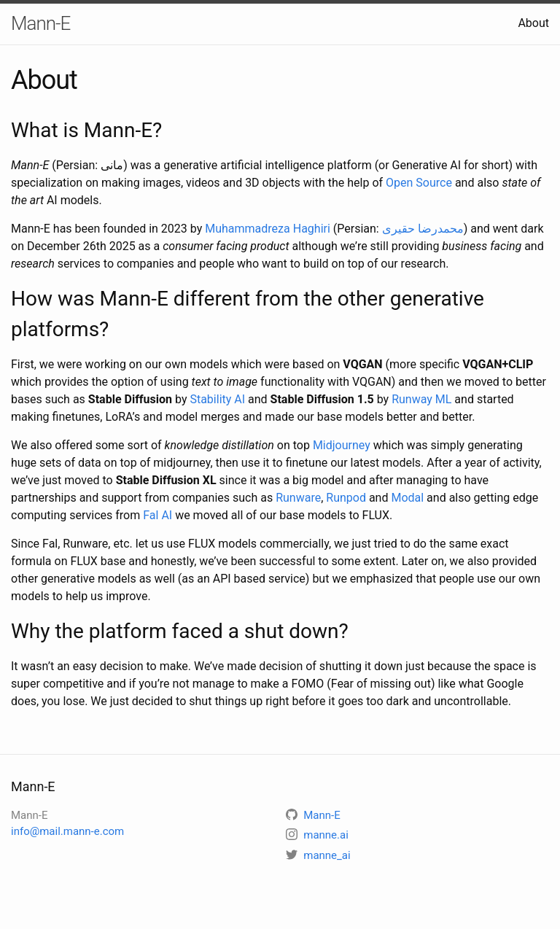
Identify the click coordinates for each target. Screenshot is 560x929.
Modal (407, 498)
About (533, 23)
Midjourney (342, 445)
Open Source (419, 183)
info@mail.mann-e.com (67, 831)
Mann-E (40, 23)
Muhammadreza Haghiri (268, 229)
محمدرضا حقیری (423, 229)
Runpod (346, 498)
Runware (298, 498)
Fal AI (157, 515)
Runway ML (421, 399)
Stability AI (217, 399)
